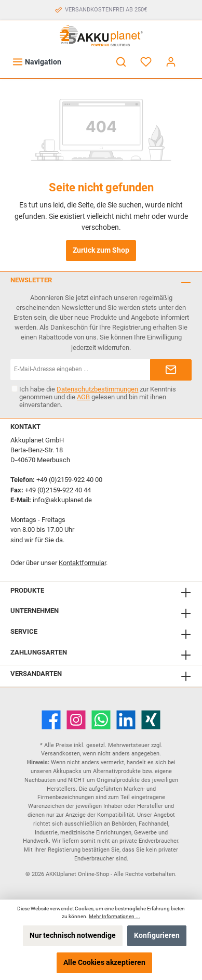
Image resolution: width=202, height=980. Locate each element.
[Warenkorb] (190, 57)
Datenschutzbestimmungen (97, 389)
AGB (83, 397)
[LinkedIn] (126, 720)
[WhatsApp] (101, 720)
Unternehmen (35, 611)
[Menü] (37, 62)
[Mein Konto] (171, 62)
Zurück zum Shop (101, 250)
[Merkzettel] (146, 62)
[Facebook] (51, 720)
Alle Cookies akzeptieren (104, 963)
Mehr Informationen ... (115, 916)
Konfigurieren (157, 936)
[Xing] (151, 720)
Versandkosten (60, 754)
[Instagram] (76, 720)
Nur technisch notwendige (73, 936)
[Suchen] (121, 62)
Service (24, 631)
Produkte (27, 590)
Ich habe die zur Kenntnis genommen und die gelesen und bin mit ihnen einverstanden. (98, 397)
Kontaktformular (82, 563)
